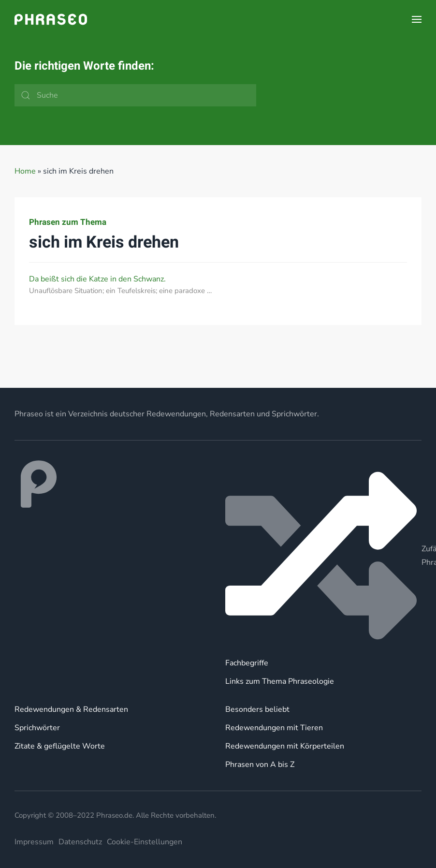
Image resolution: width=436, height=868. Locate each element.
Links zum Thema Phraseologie (280, 681)
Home (25, 171)
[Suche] (135, 95)
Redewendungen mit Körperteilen (285, 746)
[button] (417, 19)
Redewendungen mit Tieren (274, 728)
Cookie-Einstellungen (145, 842)
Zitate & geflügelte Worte (60, 746)
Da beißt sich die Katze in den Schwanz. (97, 279)
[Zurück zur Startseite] (51, 19)
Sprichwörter (37, 728)
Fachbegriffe (247, 663)
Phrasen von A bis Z (260, 765)
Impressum (34, 842)
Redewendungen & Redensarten (71, 709)
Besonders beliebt (257, 709)
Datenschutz (80, 842)
